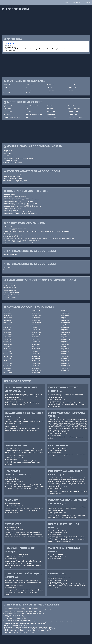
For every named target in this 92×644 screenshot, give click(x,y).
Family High (12, 500)
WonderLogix (57, 574)
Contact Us (87, 3)
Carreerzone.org (16, 445)
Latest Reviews (76, 3)
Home (66, 3)
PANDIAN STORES (58, 445)
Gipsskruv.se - (13, 524)
